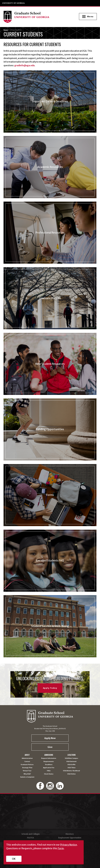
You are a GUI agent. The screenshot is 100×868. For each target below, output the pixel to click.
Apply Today (50, 688)
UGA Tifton (72, 768)
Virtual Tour (27, 771)
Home (6, 30)
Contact (27, 761)
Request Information (49, 758)
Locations (72, 755)
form (61, 848)
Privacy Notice (69, 845)
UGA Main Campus (71, 758)
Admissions (49, 755)
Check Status (49, 774)
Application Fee (49, 768)
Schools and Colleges (31, 834)
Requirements (49, 761)
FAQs (49, 771)
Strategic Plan (27, 768)
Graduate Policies (27, 765)
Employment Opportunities (70, 838)
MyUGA (30, 838)
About (27, 755)
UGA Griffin (71, 765)
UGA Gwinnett (71, 761)
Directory (70, 834)
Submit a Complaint (27, 777)
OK (14, 859)
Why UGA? (27, 774)
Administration (27, 758)
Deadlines (49, 765)
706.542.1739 (50, 731)
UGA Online (71, 774)
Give (50, 747)
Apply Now (50, 738)
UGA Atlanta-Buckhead (71, 771)
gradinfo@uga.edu (25, 66)
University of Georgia (14, 3)
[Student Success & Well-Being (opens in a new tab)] (50, 626)
